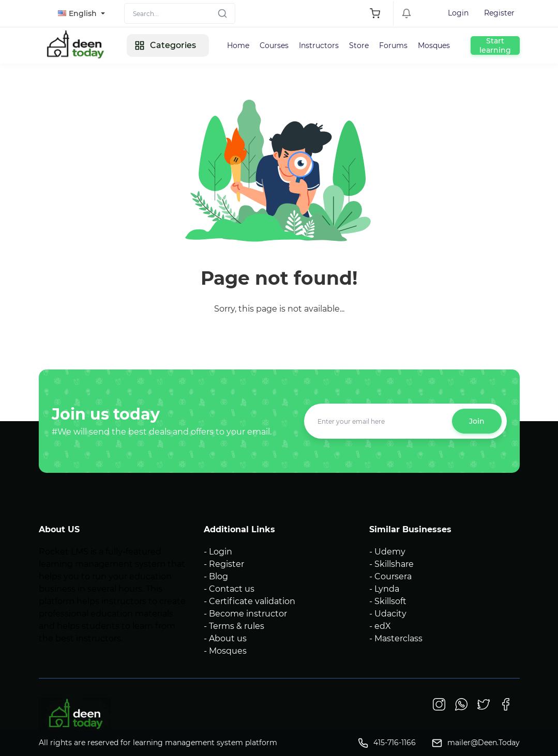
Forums (393, 45)
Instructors (319, 45)
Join (477, 421)
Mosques (434, 45)
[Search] (180, 13)
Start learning (495, 45)
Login (458, 13)
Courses (274, 45)
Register (499, 13)
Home (238, 45)
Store (359, 45)
